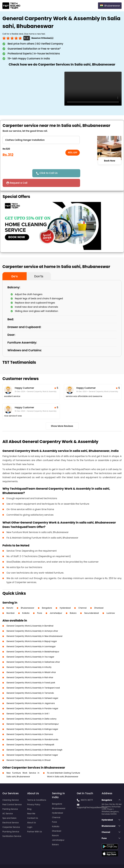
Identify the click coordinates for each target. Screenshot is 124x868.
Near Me (31, 804)
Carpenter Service (11, 817)
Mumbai (10, 603)
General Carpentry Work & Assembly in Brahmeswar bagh (34, 740)
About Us (32, 813)
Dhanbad (99, 598)
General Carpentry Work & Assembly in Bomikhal (30, 616)
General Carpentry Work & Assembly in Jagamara (31, 694)
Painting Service (10, 799)
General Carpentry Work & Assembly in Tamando (30, 683)
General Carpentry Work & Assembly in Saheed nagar (32, 688)
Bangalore (47, 598)
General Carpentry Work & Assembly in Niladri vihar (31, 663)
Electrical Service (11, 813)
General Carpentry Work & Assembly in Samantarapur (33, 714)
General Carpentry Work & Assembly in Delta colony (31, 709)
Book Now (110, 161)
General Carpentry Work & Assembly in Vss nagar (30, 647)
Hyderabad (65, 598)
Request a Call (88, 173)
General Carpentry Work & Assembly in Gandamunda (32, 730)
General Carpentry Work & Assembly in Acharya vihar (32, 621)
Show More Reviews (62, 416)
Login (30, 817)
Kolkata (26, 603)
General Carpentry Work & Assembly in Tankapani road (33, 678)
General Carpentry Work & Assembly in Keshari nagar (32, 745)
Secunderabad (92, 603)
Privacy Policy (34, 795)
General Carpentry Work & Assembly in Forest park (31, 673)
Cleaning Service (11, 790)
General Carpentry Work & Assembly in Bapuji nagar (32, 632)
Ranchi (10, 598)
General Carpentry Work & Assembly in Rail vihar (30, 668)
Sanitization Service (12, 826)
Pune (40, 603)
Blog (29, 799)
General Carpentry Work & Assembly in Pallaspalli (30, 735)
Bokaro (73, 603)
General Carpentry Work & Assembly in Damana (30, 725)
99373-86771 (87, 790)
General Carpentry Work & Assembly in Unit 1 (28, 704)
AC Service (8, 804)
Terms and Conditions (109, 860)
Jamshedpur (56, 603)
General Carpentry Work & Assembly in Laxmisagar (31, 637)
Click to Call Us (50, 173)
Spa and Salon (9, 808)
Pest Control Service (12, 795)
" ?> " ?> (41, 140)
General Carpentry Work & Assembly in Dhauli (28, 750)
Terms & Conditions (37, 790)
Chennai (82, 598)
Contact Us (33, 808)
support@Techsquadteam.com (92, 798)
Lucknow (111, 603)
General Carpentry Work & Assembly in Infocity (29, 657)
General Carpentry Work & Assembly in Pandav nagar (32, 699)
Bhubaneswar (28, 598)
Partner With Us (35, 822)
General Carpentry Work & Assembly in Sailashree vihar (33, 652)
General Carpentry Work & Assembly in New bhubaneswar (35, 626)
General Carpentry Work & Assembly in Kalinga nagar (32, 719)
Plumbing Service (11, 822)
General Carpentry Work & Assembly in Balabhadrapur (33, 642)
